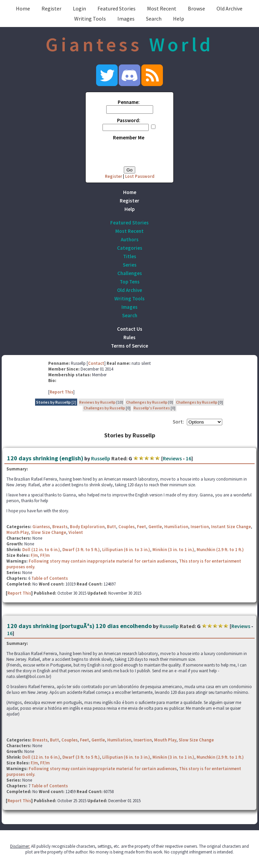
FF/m (45, 555)
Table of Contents (50, 578)
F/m (34, 555)
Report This (61, 392)
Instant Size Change (231, 527)
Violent (76, 532)
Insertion (200, 527)
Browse (196, 8)
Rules (129, 337)
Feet (141, 527)
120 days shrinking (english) (45, 458)
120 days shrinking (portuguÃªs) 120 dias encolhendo (79, 626)
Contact (96, 363)
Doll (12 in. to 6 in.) (41, 550)
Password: (129, 120)
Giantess (41, 527)
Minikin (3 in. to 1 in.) (173, 550)
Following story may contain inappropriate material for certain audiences (103, 561)
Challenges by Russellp (147, 402)
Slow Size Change (49, 532)
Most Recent (162, 8)
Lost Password (140, 176)
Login (79, 8)
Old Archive (229, 8)
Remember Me (129, 138)
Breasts (60, 527)
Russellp (101, 458)
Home (23, 8)
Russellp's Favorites (152, 408)
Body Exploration (87, 527)
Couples (126, 527)
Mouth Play (18, 532)
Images (126, 19)
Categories (130, 248)
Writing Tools (90, 19)
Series (130, 265)
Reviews (172, 458)
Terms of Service (129, 346)
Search (154, 19)
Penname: (129, 102)
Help (179, 19)
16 (189, 458)
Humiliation (176, 527)
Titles (130, 256)
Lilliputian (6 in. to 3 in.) (126, 550)
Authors (130, 239)
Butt (111, 527)
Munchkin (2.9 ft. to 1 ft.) (220, 550)
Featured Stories (117, 8)
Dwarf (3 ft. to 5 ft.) (81, 550)
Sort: (178, 422)
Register (51, 8)
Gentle (155, 527)
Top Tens (130, 282)
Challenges (130, 273)
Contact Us (130, 329)
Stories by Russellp (53, 402)
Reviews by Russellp (97, 402)
